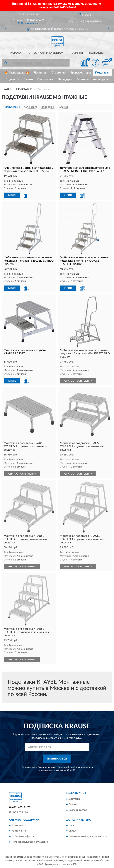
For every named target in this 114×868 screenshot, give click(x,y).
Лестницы (40, 73)
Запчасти (83, 79)
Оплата (73, 804)
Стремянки (59, 73)
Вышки (28, 79)
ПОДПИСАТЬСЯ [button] (57, 759)
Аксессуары (101, 79)
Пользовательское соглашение (30, 842)
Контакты (96, 53)
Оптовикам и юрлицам (46, 53)
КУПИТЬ (12, 195)
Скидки (73, 831)
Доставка (74, 799)
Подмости (12, 79)
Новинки (76, 53)
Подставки (102, 73)
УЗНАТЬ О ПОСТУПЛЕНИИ (78, 381)
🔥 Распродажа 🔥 (17, 73)
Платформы (45, 79)
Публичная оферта (23, 836)
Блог (71, 825)
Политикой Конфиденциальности (75, 767)
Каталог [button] (16, 53)
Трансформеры (81, 73)
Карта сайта (19, 831)
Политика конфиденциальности (88, 836)
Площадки (65, 79)
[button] (29, 23)
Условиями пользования (53, 770)
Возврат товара (78, 810)
